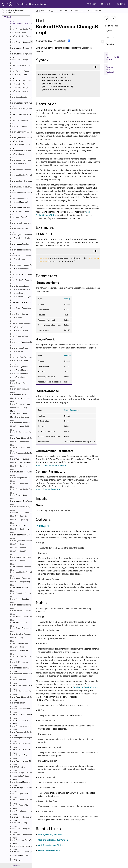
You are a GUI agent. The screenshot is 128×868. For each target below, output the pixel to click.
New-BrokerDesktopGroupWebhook (21, 500)
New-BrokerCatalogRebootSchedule (21, 471)
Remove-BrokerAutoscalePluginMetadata (21, 760)
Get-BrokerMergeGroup (20, 211)
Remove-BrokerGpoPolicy (17, 860)
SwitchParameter (72, 410)
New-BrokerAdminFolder (20, 426)
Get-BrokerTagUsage (19, 331)
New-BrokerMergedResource (20, 577)
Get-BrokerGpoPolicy (19, 84)
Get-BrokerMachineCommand (20, 168)
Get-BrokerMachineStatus (19, 197)
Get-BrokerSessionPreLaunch (21, 301)
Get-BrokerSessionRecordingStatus (21, 307)
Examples (110, 45)
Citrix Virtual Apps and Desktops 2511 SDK (86, 11)
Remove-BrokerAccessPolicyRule (20, 667)
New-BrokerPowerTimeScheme (21, 592)
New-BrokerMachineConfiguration (21, 571)
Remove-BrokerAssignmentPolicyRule (21, 731)
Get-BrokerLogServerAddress (21, 159)
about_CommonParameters (49, 489)
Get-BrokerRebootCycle (20, 238)
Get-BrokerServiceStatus (20, 290)
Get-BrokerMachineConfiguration (21, 174)
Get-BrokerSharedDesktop (19, 313)
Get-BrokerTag (16, 327)
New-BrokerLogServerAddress (21, 556)
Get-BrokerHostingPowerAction (21, 119)
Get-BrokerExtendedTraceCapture (21, 70)
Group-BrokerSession (19, 377)
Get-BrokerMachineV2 (19, 202)
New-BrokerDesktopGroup (19, 494)
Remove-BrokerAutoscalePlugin (20, 754)
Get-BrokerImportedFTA (20, 145)
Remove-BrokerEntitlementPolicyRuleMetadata (21, 845)
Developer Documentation (32, 4)
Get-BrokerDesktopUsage (19, 58)
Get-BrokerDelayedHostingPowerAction (21, 28)
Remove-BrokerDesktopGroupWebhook (21, 833)
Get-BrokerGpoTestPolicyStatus (21, 108)
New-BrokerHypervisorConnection (21, 539)
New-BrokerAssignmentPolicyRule (21, 452)
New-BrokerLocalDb (19, 551)
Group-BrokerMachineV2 (20, 374)
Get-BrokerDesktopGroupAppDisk (21, 47)
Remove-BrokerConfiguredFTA (19, 804)
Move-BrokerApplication (20, 398)
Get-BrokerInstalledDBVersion (53, 840)
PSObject (43, 526)
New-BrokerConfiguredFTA (19, 482)
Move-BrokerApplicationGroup (20, 403)
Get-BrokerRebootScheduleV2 (21, 249)
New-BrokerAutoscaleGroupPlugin (21, 458)
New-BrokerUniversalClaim (19, 642)
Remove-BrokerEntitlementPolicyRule (21, 839)
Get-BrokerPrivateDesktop (19, 228)
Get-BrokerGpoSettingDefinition (21, 96)
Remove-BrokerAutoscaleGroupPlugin (21, 742)
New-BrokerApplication (20, 441)
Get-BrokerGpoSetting (19, 91)
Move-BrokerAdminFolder (18, 394)
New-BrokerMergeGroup (20, 582)
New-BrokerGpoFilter (19, 516)
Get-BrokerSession (18, 293)
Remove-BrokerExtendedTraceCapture (21, 851)
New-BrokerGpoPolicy (19, 520)
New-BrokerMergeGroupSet (19, 586)
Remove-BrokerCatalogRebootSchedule (21, 787)
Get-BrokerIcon (16, 141)
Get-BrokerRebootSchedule (20, 243)
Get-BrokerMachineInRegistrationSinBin (21, 180)
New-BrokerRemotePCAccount (21, 610)
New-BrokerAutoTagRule (21, 463)
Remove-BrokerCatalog (20, 776)
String (67, 299)
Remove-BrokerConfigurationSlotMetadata (21, 798)
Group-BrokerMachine (19, 370)
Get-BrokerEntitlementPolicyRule (21, 64)
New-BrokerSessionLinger (19, 621)
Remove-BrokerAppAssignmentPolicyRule (21, 690)
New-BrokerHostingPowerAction (21, 534)
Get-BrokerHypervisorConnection (21, 131)
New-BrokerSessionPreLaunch (21, 627)
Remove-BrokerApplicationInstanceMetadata (21, 719)
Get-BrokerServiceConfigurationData (21, 279)
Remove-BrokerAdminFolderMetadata (21, 684)
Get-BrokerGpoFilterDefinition (21, 79)
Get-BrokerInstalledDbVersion (20, 149)
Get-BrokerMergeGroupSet (19, 216)
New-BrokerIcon (17, 544)
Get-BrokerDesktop (18, 33)
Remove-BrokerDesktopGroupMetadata (21, 827)
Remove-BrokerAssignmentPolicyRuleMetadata (21, 737)
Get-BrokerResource (19, 259)
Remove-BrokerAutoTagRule (18, 766)
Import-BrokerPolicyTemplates (20, 388)
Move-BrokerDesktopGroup (19, 412)
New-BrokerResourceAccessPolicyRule (21, 615)
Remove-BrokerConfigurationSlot (20, 792)
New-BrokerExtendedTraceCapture (21, 511)
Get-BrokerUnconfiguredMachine (21, 341)
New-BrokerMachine (19, 561)
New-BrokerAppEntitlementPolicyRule (21, 437)
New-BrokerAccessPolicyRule (20, 422)
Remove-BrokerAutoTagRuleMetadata (21, 771)
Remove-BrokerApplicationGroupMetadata (21, 713)
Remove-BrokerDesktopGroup (19, 822)
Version (67, 356)
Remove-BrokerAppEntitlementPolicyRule (21, 696)
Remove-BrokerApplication (18, 702)
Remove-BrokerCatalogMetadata (20, 781)
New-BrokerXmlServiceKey (19, 661)
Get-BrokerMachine (18, 164)
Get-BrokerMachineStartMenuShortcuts (21, 191)
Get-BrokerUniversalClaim (19, 347)
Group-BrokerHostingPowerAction (21, 366)
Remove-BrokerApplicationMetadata (21, 725)
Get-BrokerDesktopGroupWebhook (21, 53)
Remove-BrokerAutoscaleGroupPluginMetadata (21, 748)
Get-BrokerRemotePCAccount (21, 254)
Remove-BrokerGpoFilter (20, 855)
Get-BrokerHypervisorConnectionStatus (21, 137)
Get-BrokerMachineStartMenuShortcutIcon (21, 186)
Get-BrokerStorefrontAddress (20, 322)
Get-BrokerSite (16, 318)
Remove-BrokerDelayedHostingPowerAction (21, 816)
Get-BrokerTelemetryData (19, 335)
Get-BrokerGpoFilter (18, 75)
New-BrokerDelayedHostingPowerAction (21, 488)
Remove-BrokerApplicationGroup (20, 708)
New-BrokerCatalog (18, 466)
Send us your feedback (110, 70)
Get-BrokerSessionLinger (20, 297)
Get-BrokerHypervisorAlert (19, 125)
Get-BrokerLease (17, 154)
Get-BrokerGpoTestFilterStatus (21, 102)
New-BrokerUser (17, 647)
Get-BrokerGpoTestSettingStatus (21, 113)
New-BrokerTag (17, 638)
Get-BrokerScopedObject (20, 269)
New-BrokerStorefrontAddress (20, 633)
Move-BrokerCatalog (19, 408)
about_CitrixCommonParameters (52, 465)
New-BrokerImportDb (19, 548)
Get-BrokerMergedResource (20, 207)
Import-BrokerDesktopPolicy (19, 382)
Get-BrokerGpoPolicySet (20, 88)
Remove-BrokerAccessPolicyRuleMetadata (21, 673)
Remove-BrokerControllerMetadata (21, 810)
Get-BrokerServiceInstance (19, 285)
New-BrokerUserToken (20, 650)
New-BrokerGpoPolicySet (18, 524)
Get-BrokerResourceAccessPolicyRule (21, 264)
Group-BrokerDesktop (19, 361)
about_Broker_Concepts (50, 835)
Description (110, 39)
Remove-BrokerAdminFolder (18, 678)
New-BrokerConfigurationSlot (20, 476)
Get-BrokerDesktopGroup (21, 36)
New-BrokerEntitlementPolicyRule (21, 506)
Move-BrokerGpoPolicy (20, 417)
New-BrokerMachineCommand (20, 565)
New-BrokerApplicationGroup (20, 446)
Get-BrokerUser (17, 351)
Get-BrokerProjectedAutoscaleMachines (21, 234)
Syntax (109, 32)
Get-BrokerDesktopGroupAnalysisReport (21, 41)
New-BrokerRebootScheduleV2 (21, 604)
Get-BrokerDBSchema (49, 850)
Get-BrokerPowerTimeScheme (21, 222)
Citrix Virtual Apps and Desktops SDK (54, 11)
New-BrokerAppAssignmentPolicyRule (21, 431)
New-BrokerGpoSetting (20, 529)
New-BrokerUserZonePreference (21, 655)
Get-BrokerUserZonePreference (21, 356)
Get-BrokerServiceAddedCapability (21, 273)
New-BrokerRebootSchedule (20, 598)
